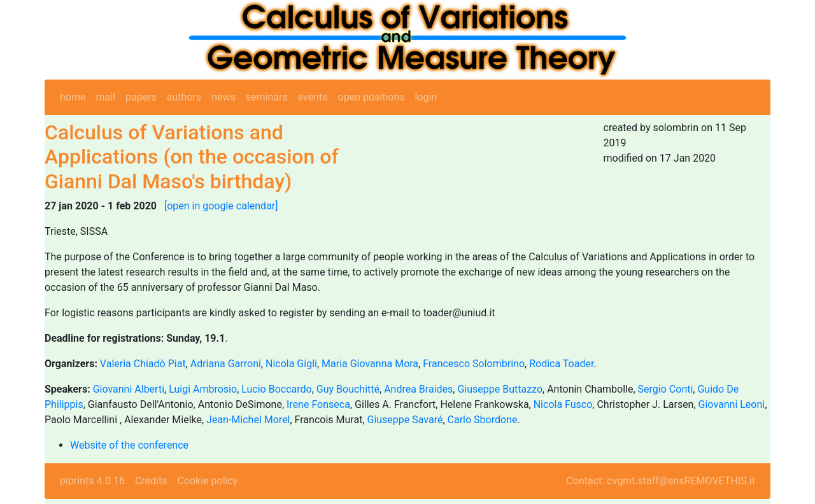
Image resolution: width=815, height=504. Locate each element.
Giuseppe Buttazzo (500, 389)
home (73, 97)
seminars (267, 97)
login (426, 97)
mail (105, 97)
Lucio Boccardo (276, 389)
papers (141, 97)
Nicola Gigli (291, 364)
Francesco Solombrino (474, 364)
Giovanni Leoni (732, 404)
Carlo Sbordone (483, 420)
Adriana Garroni (226, 364)
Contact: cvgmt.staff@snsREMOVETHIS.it (661, 481)
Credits (151, 481)
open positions (372, 97)
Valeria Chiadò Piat (143, 364)
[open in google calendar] (221, 206)
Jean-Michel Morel (248, 420)
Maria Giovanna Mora (370, 364)
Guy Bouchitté (348, 389)
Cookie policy (207, 481)
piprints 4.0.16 (92, 481)
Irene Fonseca (318, 404)
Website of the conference (129, 445)
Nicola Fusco (563, 404)
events (313, 97)
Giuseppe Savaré (405, 420)
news (223, 97)
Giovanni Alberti (129, 389)
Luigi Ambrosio (203, 389)
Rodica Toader (561, 364)
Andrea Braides (418, 389)
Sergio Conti (666, 389)
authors (184, 97)
